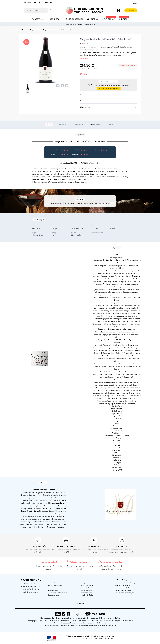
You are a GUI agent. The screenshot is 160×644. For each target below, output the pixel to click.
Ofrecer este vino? (109, 107)
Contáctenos (80, 603)
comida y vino (63, 125)
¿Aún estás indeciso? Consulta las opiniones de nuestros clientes (111, 568)
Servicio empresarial (87, 585)
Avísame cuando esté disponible (109, 88)
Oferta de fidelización (55, 583)
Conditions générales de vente (57, 593)
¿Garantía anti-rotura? (109, 101)
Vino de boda (85, 588)
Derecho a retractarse (55, 588)
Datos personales (53, 595)
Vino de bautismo (86, 590)
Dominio (111, 125)
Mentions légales (53, 590)
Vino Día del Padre (87, 595)
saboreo (49, 125)
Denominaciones (96, 125)
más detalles (84, 58)
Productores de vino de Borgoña (124, 593)
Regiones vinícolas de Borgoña (124, 588)
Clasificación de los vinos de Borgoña (126, 583)
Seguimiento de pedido (55, 585)
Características (79, 125)
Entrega (109, 94)
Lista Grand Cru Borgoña (122, 585)
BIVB (120, 470)
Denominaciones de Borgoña (123, 590)
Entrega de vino (86, 583)
